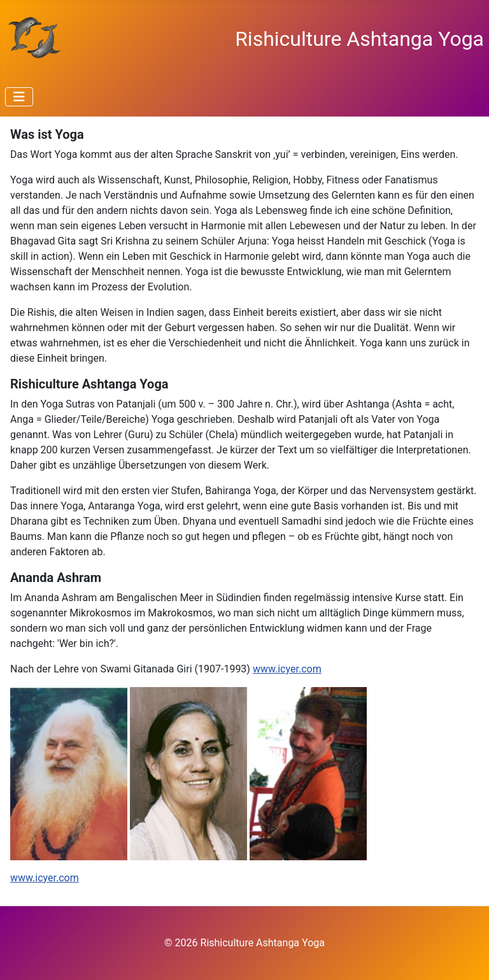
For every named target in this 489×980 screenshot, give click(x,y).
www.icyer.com (287, 669)
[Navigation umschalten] (19, 97)
